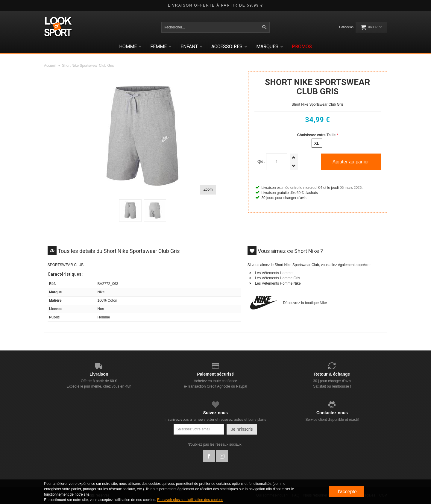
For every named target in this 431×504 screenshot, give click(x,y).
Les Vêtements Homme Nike (278, 283)
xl (317, 143)
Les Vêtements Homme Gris (278, 278)
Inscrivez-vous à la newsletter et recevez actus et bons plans (215, 420)
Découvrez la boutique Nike (305, 303)
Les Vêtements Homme (274, 273)
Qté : (261, 162)
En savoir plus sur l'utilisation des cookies (190, 500)
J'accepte (347, 492)
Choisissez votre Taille (317, 135)
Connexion (346, 27)
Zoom (208, 189)
